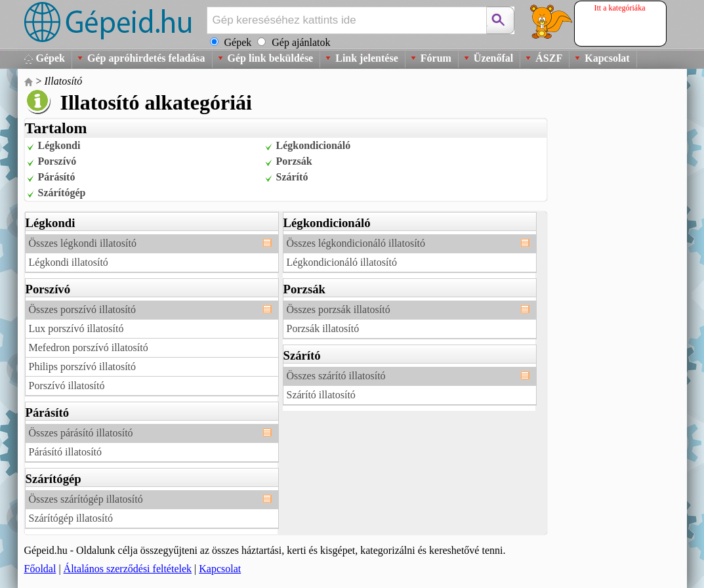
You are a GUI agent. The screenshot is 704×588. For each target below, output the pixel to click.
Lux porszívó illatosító (76, 328)
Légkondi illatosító (69, 262)
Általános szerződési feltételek (128, 569)
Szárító (292, 177)
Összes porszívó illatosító (83, 309)
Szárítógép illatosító (71, 518)
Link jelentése (367, 58)
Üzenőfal (493, 58)
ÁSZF (549, 58)
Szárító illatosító (321, 395)
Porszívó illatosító (67, 386)
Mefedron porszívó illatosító (89, 347)
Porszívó (57, 161)
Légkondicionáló (314, 145)
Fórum (436, 58)
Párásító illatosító (66, 452)
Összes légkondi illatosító (83, 243)
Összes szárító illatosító (336, 376)
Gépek (51, 58)
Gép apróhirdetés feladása (146, 58)
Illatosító (64, 81)
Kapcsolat (607, 58)
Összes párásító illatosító (81, 433)
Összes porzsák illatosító (339, 309)
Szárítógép (62, 193)
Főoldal (40, 569)
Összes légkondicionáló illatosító (356, 243)
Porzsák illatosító (323, 328)
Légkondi (59, 145)
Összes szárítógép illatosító (86, 499)
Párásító (57, 177)
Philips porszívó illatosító (83, 367)
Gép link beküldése (271, 58)
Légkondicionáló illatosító (342, 262)
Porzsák (294, 161)
